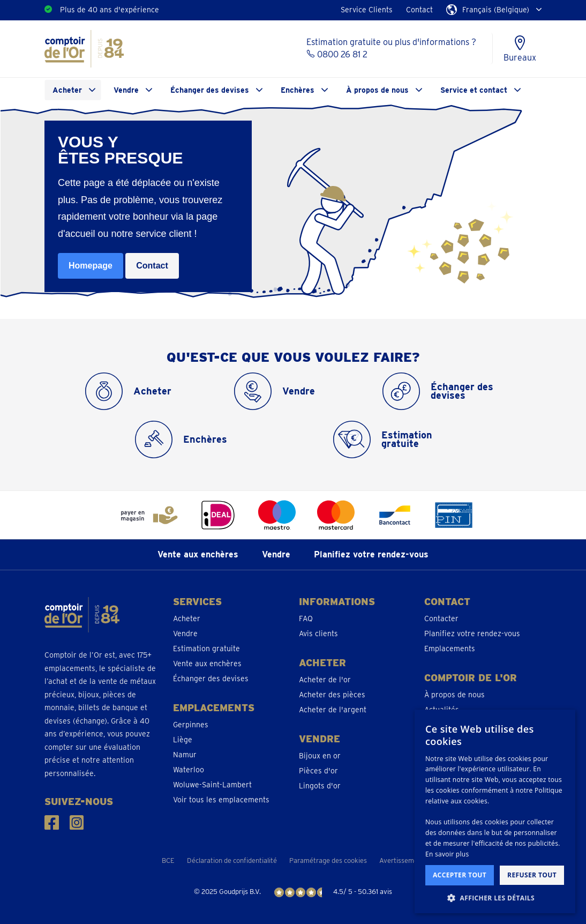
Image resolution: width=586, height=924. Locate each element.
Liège (183, 740)
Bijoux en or (320, 756)
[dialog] (495, 811)
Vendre (126, 90)
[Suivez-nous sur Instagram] (77, 822)
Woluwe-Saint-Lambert (212, 785)
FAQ (306, 619)
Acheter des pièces (332, 695)
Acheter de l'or (325, 680)
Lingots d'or (320, 786)
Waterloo (189, 770)
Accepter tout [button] (460, 875)
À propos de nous (377, 90)
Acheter (67, 90)
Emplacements (450, 649)
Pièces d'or (318, 771)
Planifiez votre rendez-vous (371, 554)
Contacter (441, 619)
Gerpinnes (191, 725)
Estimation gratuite (206, 649)
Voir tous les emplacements (221, 800)
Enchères (298, 90)
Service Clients (367, 10)
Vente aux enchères (198, 554)
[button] (495, 897)
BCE (168, 860)
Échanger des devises (210, 90)
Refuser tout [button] (532, 875)
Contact (419, 10)
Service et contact (474, 90)
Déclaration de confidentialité (232, 860)
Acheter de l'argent (333, 710)
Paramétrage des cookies (328, 860)
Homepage (91, 266)
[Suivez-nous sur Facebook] (52, 822)
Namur (185, 755)
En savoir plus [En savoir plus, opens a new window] (447, 854)
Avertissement (402, 860)
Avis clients (318, 634)
